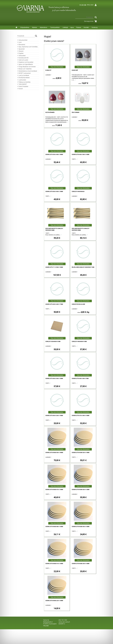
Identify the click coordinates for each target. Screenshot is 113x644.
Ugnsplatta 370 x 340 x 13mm (80, 416)
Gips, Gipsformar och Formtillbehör (28, 47)
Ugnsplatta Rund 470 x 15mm (54, 490)
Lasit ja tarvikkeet (23, 75)
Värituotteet (21, 56)
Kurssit (20, 89)
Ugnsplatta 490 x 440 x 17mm (54, 304)
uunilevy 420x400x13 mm (53, 342)
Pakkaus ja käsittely (24, 82)
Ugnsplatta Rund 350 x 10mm (81, 527)
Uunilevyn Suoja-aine (78, 304)
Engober (20, 53)
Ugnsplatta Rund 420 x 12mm (81, 490)
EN (85, 5)
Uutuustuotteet (22, 40)
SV (83, 5)
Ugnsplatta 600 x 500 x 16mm (80, 155)
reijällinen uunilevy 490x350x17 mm (83, 267)
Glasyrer (20, 51)
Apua (72, 27)
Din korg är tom (91, 21)
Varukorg (95, 27)
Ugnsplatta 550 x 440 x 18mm (54, 155)
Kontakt (86, 27)
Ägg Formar (75, 112)
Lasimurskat (21, 80)
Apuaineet (21, 49)
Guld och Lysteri (22, 60)
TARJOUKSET (22, 84)
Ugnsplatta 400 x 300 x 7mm (80, 379)
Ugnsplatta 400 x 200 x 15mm (54, 416)
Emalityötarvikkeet (23, 78)
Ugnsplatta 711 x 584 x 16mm (54, 267)
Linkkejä (65, 27)
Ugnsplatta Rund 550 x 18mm (54, 453)
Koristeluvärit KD (23, 58)
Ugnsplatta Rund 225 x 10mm (54, 601)
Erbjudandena (25, 27)
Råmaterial (21, 45)
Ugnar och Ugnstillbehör (25, 64)
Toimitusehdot (55, 27)
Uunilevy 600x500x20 (78, 192)
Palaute (79, 27)
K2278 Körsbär (50, 112)
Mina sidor (92, 5)
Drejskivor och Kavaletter (25, 62)
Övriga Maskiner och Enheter (26, 67)
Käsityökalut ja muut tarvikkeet (27, 71)
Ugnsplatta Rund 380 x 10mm (54, 527)
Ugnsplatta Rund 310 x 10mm (54, 564)
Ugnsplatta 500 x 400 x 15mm (54, 192)
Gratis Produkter (23, 86)
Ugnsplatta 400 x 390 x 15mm (54, 379)
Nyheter (35, 27)
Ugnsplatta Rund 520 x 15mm (81, 453)
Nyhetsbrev (44, 27)
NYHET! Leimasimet (24, 73)
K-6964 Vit (48, 70)
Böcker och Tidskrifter (24, 69)
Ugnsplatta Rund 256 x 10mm (81, 564)
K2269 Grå (75, 70)
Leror (19, 42)
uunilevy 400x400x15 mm (79, 342)
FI (80, 5)
